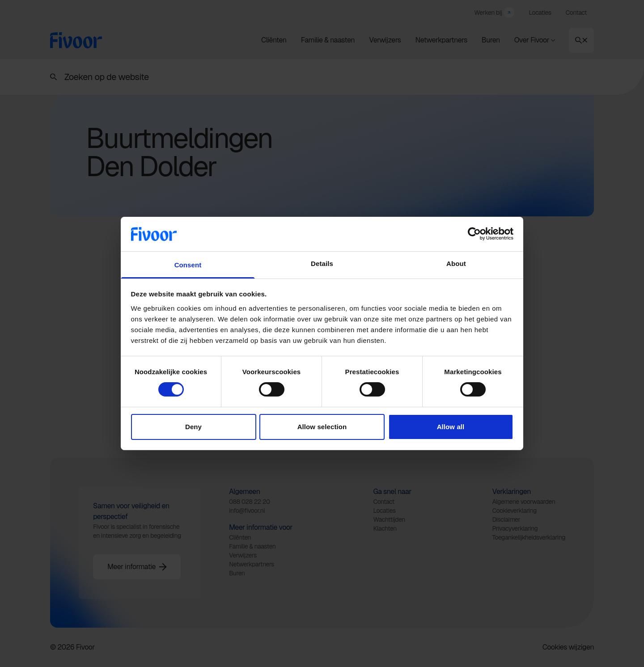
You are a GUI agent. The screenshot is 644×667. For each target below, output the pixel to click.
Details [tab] (322, 264)
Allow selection (322, 427)
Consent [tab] (188, 265)
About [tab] (456, 264)
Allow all (451, 427)
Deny (193, 427)
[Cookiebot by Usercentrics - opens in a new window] (474, 234)
